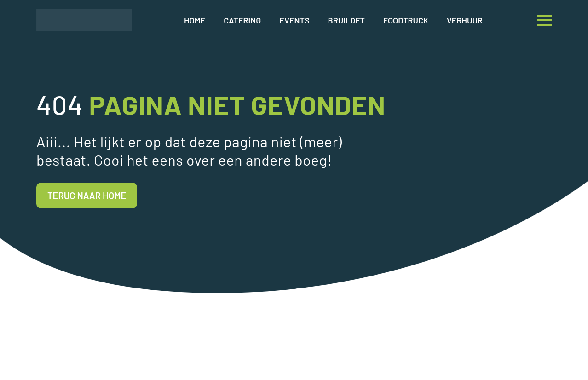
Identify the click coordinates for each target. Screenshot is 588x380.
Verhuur (465, 20)
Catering (242, 20)
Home (195, 20)
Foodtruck (406, 20)
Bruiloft (346, 20)
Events (294, 20)
